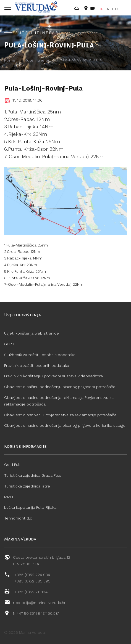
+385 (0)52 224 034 (32, 575)
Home (10, 60)
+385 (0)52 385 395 (32, 581)
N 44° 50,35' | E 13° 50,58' (36, 613)
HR (101, 9)
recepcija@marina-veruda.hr (39, 603)
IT (112, 9)
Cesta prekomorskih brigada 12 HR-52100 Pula (42, 561)
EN (107, 9)
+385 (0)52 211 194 (31, 592)
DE (117, 9)
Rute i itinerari (37, 60)
